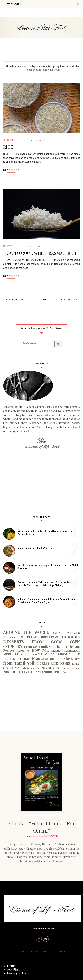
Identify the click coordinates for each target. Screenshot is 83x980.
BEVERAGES (72, 633)
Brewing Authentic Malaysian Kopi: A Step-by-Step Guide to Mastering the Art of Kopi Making (45, 584)
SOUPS (65, 668)
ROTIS (76, 664)
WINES (57, 672)
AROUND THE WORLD (26, 632)
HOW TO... (9, 246)
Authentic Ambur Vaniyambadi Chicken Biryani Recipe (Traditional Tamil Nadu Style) (46, 601)
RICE (8, 147)
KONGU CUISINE (14, 654)
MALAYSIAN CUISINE (53, 654)
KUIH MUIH (31, 654)
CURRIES (71, 637)
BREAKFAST (50, 637)
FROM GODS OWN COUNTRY (41, 644)
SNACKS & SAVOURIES (41, 668)
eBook (65, 672)
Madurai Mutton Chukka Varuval (35, 548)
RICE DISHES (61, 663)
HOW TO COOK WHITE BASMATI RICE (40, 253)
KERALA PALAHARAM (65, 651)
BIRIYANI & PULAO (20, 637)
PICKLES (43, 663)
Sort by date (34, 70)
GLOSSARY (9, 140)
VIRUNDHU (45, 672)
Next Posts (68, 300)
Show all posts (52, 70)
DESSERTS (14, 642)
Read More (11, 170)
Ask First (13, 970)
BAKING (57, 633)
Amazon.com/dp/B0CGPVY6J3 (41, 836)
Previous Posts (17, 300)
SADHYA (11, 668)
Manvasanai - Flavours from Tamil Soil (41, 661)
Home (44, 300)
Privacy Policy (17, 973)
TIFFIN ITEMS (27, 672)
